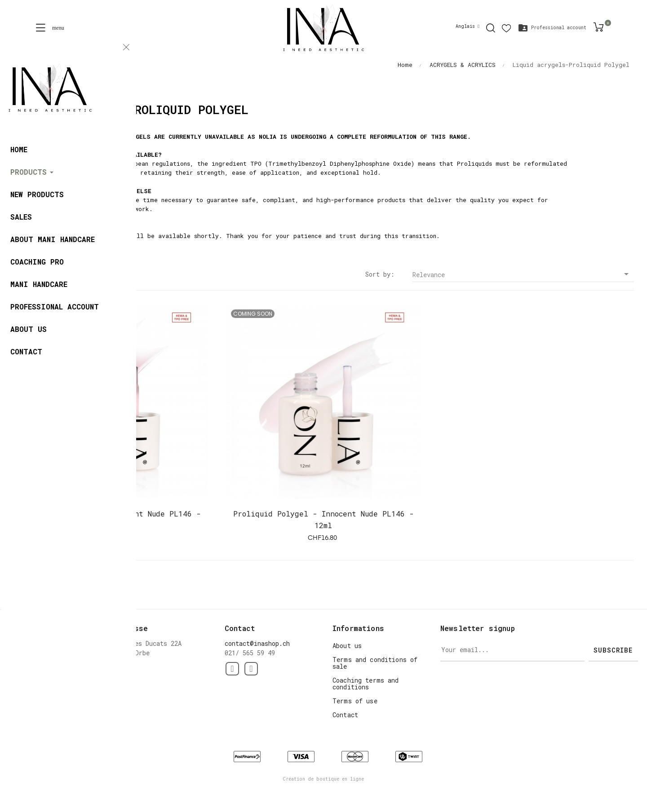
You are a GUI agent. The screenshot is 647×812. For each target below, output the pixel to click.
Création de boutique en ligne (323, 779)
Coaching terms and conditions (366, 684)
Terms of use (355, 701)
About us (347, 646)
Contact (345, 715)
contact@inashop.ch (257, 643)
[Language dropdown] (468, 26)
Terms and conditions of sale (375, 663)
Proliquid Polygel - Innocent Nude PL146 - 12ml (111, 519)
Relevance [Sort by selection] (523, 274)
